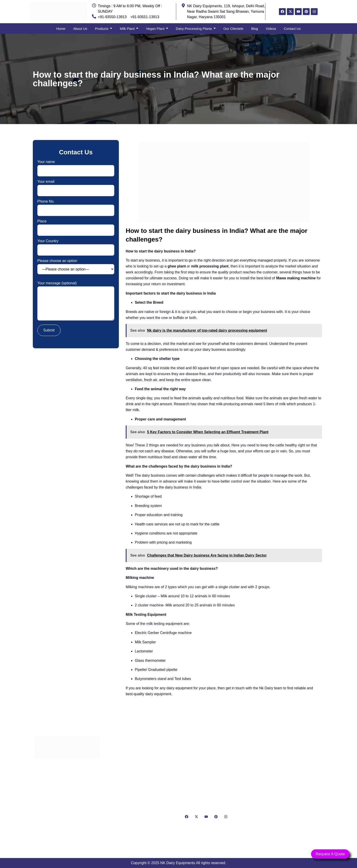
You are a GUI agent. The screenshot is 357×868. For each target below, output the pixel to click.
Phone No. (76, 206)
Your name (76, 166)
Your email (76, 186)
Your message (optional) (76, 301)
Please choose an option (76, 267)
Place (76, 226)
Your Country (76, 246)
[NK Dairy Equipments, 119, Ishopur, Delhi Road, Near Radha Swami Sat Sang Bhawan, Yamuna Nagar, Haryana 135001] (289, 790)
